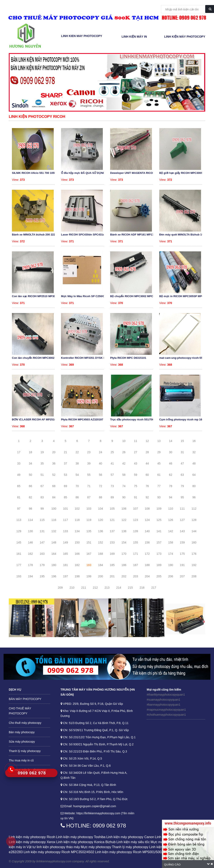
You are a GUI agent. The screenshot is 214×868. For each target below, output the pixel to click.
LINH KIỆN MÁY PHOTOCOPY (185, 37)
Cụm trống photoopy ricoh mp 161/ (182, 419)
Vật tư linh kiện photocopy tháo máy (53, 847)
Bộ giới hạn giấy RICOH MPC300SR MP (184, 173)
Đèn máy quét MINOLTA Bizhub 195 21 (184, 235)
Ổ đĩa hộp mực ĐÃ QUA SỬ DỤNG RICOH (88, 173)
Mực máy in (159, 842)
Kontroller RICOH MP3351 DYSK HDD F (86, 358)
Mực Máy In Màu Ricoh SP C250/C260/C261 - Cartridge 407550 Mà (103, 296)
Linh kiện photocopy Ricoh (37, 117)
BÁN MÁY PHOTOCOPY (25, 699)
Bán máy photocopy (22, 732)
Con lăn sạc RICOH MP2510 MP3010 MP (38, 296)
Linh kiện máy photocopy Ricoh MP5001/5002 (129, 852)
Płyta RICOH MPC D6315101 (128, 358)
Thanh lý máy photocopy (25, 751)
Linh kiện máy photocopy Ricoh (32, 837)
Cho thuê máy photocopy (25, 723)
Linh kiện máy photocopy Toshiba (81, 837)
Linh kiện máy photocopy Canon (130, 837)
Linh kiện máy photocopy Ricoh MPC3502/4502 (59, 852)
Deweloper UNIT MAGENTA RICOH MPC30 (137, 173)
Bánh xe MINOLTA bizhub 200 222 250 (36, 235)
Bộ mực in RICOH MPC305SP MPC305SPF (186, 296)
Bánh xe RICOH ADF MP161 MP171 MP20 (137, 235)
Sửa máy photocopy (22, 742)
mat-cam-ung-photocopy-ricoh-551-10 (184, 358)
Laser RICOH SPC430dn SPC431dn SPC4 (88, 235)
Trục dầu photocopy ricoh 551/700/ (132, 419)
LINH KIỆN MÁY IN (134, 37)
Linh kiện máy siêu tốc (133, 842)
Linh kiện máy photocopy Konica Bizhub (86, 842)
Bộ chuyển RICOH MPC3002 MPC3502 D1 (137, 296)
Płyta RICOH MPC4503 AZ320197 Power (87, 419)
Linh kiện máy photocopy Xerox (32, 842)
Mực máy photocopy (96, 847)
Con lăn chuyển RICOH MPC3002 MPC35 (38, 358)
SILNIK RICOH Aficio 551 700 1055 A (35, 173)
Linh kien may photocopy (82, 36)
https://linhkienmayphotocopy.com (98, 813)
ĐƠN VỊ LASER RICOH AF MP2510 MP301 (39, 419)
